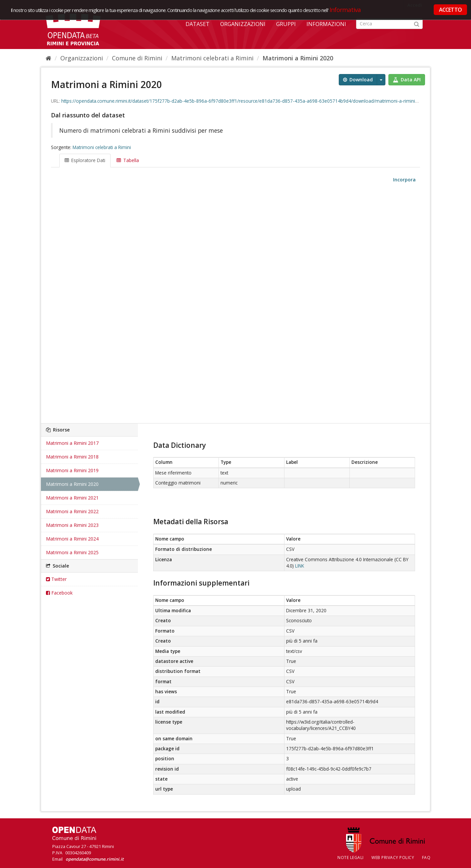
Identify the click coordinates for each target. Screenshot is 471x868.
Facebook (59, 593)
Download (358, 80)
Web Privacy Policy (393, 857)
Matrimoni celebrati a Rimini (212, 58)
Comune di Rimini (137, 58)
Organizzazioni (243, 24)
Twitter (56, 579)
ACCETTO (450, 10)
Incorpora (404, 180)
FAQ (426, 857)
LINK (300, 566)
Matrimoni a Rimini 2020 (298, 58)
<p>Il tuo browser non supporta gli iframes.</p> (235, 303)
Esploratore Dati (85, 160)
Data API (407, 80)
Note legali (351, 857)
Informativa (345, 10)
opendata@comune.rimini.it (95, 859)
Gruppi (286, 24)
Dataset (198, 24)
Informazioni (326, 24)
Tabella (128, 160)
